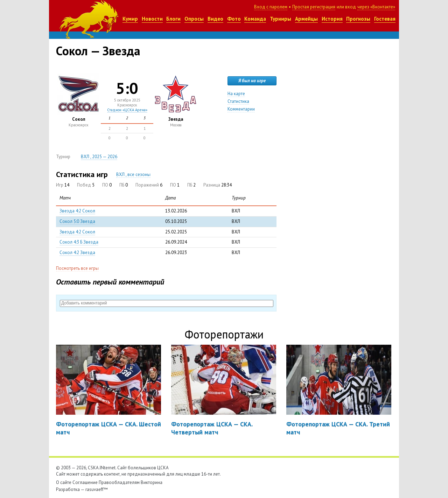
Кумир (130, 19)
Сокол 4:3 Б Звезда (79, 242)
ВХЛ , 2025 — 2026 (99, 157)
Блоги (173, 19)
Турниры (281, 19)
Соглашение (85, 482)
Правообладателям (119, 482)
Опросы (194, 19)
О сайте (64, 482)
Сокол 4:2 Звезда (77, 252)
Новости (152, 19)
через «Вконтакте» (376, 7)
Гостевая (385, 19)
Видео (215, 19)
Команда (255, 19)
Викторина (152, 482)
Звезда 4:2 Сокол (77, 211)
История (332, 19)
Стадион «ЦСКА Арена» (127, 110)
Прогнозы (358, 19)
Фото (234, 19)
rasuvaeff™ (97, 489)
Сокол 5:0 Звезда (77, 221)
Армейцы (306, 19)
